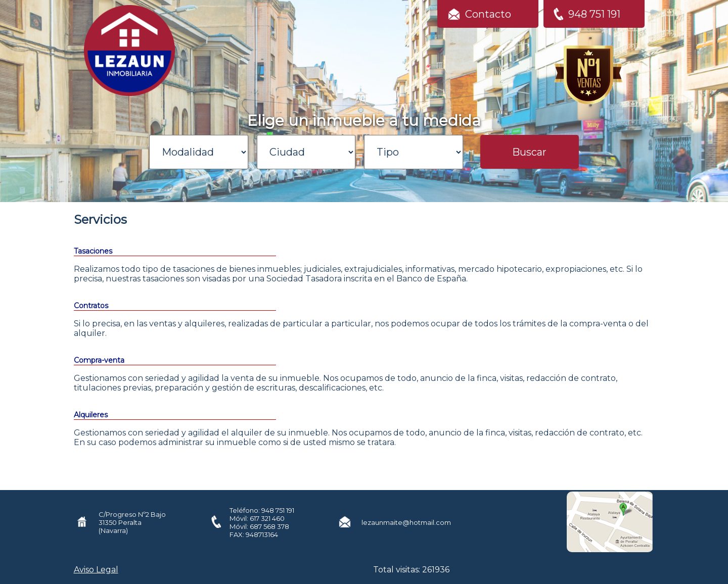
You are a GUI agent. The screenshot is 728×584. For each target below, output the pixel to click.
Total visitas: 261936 (411, 570)
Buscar (529, 152)
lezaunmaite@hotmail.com (406, 522)
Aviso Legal (96, 570)
